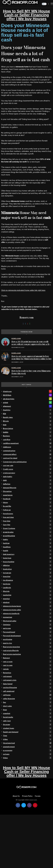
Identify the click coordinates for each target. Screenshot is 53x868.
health (27, 550)
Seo (27, 702)
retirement (27, 676)
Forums (38, 796)
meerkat (27, 599)
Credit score (27, 469)
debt (27, 480)
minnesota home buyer (27, 606)
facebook (27, 499)
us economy (27, 750)
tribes (27, 739)
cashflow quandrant (27, 443)
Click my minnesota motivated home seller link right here (23, 290)
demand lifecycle (27, 488)
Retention (27, 673)
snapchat (27, 713)
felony (27, 502)
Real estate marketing (27, 654)
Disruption (27, 491)
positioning (27, 639)
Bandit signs (27, 417)
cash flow (27, 439)
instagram (27, 573)
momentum (27, 617)
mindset (27, 602)
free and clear (27, 517)
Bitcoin (27, 421)
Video (27, 758)
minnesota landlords (27, 613)
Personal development (27, 636)
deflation (27, 484)
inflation (27, 565)
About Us (16, 796)
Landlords (27, 587)
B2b (27, 414)
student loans (27, 728)
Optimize (27, 624)
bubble (27, 432)
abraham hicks (27, 399)
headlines (27, 547)
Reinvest (27, 658)
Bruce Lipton (27, 428)
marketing (27, 595)
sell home (27, 695)
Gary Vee (27, 525)
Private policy (27, 796)
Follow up (27, 510)
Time (27, 735)
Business (27, 436)
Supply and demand (27, 732)
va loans (27, 754)
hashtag (27, 543)
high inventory (27, 554)
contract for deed (27, 458)
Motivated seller (27, 621)
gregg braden (27, 532)
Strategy (27, 724)
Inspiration (27, 569)
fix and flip (27, 506)
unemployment (27, 747)
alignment (27, 406)
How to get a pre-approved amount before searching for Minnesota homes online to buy (32, 358)
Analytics (27, 410)
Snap (27, 710)
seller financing (27, 698)
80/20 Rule (27, 395)
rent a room (27, 661)
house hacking (27, 562)
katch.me (27, 584)
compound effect (27, 454)
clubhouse (27, 447)
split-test (27, 721)
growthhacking (27, 536)
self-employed (27, 691)
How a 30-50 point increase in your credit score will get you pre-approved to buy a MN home (31, 344)
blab (27, 425)
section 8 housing (27, 687)
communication (27, 451)
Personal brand (27, 632)
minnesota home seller (27, 610)
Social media (27, 717)
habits (27, 539)
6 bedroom (27, 391)
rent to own (27, 665)
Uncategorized (27, 743)
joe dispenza (27, 580)
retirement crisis (27, 680)
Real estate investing (27, 647)
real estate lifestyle (27, 650)
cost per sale (27, 465)
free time (27, 521)
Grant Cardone (27, 528)
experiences (27, 495)
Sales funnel (27, 684)
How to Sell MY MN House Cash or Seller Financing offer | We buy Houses (26, 15)
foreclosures (27, 513)
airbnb (27, 402)
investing (27, 576)
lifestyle (27, 591)
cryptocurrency (27, 473)
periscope (27, 628)
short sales (27, 706)
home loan (27, 558)
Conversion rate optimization (27, 462)
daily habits (27, 476)
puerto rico (27, 643)
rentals (27, 669)
